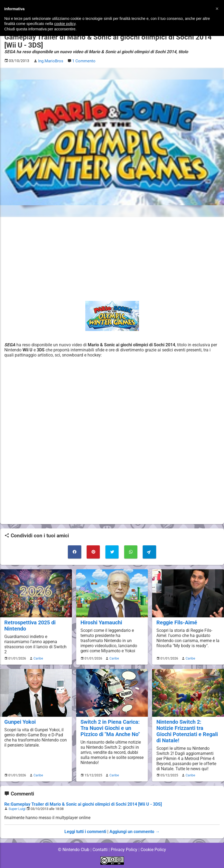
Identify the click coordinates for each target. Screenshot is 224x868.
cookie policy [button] (65, 24)
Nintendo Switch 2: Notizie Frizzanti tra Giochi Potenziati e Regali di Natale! (187, 730)
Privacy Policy (124, 849)
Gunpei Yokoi (20, 721)
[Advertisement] (112, 259)
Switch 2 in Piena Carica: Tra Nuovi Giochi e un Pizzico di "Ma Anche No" (109, 727)
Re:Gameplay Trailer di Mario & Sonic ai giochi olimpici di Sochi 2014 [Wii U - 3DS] (83, 804)
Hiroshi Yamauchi (101, 622)
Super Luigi (17, 808)
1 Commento (83, 61)
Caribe (38, 658)
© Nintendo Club (73, 849)
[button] (217, 9)
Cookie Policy (153, 849)
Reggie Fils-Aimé (176, 622)
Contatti (100, 849)
